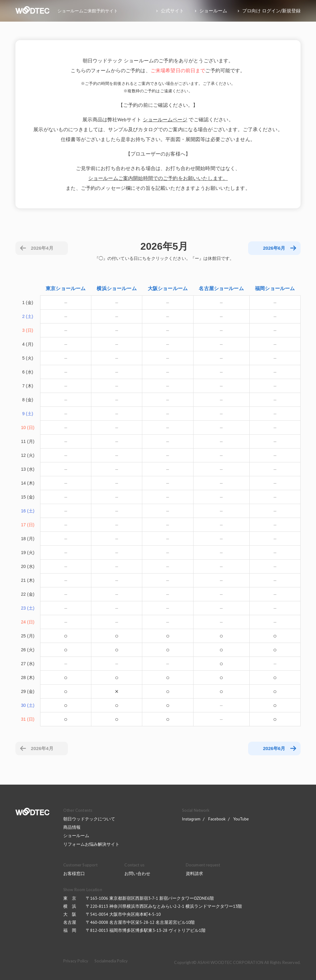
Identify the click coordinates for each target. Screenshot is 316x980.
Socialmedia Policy (111, 961)
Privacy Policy (76, 961)
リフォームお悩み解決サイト (91, 844)
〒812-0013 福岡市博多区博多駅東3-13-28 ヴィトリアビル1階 (146, 930)
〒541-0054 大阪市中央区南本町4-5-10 (123, 914)
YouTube (241, 819)
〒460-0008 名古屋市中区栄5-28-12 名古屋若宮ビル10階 (140, 922)
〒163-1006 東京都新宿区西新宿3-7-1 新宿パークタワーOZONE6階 (150, 898)
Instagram (191, 819)
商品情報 (72, 827)
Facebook (217, 819)
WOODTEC (32, 812)
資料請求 (194, 874)
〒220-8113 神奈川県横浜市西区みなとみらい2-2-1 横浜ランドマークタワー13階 (164, 906)
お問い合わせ (137, 874)
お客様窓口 (74, 874)
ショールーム (76, 836)
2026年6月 (274, 748)
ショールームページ (165, 119)
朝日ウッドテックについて (89, 819)
